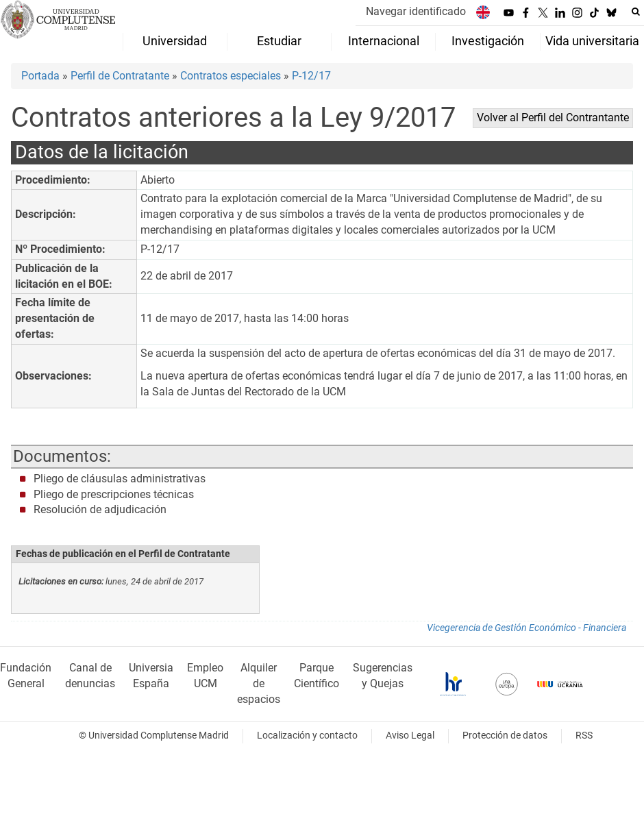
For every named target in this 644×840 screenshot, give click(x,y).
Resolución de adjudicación (100, 509)
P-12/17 (311, 76)
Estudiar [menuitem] (279, 41)
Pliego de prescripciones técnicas (114, 494)
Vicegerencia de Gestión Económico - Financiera (527, 628)
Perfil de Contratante (120, 76)
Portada (40, 76)
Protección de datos (505, 736)
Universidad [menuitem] (175, 41)
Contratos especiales (231, 76)
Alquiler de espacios (259, 683)
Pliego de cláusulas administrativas (120, 479)
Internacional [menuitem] (384, 41)
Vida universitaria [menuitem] (592, 41)
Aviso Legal (410, 736)
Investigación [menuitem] (488, 41)
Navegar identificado (416, 11)
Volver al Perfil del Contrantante (553, 118)
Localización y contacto (307, 736)
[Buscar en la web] (636, 12)
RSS (584, 736)
